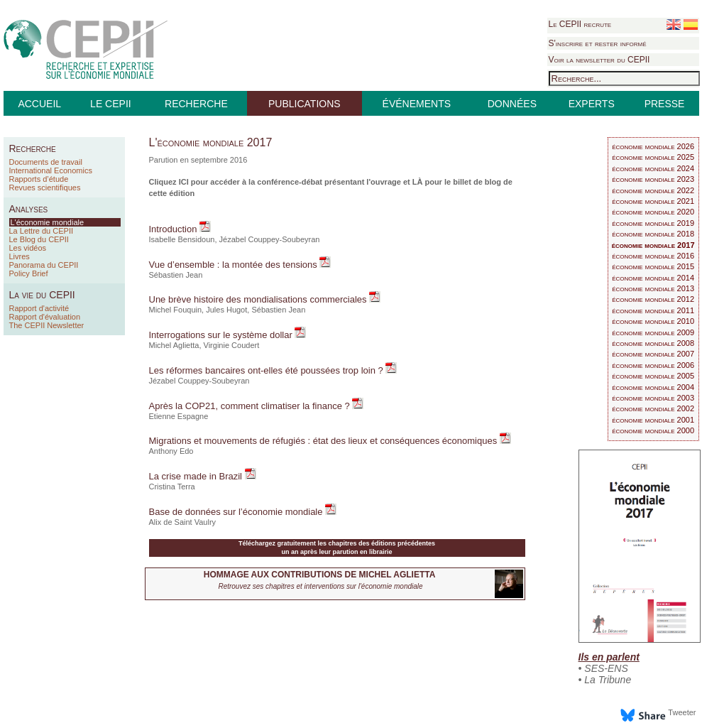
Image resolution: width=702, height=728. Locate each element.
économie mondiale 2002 (653, 408)
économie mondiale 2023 (653, 179)
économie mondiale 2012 (653, 299)
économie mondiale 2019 (653, 223)
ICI (184, 182)
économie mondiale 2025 (653, 157)
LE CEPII (111, 104)
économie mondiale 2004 (653, 387)
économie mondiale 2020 (653, 212)
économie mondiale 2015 (653, 266)
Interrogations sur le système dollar (222, 335)
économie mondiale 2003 (653, 398)
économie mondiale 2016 (653, 256)
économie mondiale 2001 (653, 420)
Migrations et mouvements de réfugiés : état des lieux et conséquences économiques (324, 441)
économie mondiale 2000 (653, 430)
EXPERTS (592, 104)
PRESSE (665, 104)
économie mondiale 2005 (653, 376)
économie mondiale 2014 (653, 278)
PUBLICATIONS (305, 104)
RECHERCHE (196, 104)
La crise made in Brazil (197, 476)
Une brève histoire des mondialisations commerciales (259, 299)
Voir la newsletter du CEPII (599, 60)
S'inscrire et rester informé (598, 43)
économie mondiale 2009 (653, 332)
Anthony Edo (171, 451)
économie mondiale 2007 (653, 354)
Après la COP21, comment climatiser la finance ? (251, 406)
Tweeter (682, 712)
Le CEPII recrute (580, 24)
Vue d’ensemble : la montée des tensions (235, 265)
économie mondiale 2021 (653, 201)
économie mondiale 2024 (653, 168)
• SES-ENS (603, 668)
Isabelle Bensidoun (182, 239)
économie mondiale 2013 (653, 288)
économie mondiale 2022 (653, 190)
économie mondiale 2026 (653, 146)
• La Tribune (605, 680)
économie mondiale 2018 (653, 234)
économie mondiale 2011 (653, 310)
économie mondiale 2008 (653, 343)
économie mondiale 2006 (653, 365)
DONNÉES (512, 104)
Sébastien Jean (176, 275)
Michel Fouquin (176, 310)
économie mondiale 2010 (653, 321)
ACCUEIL (39, 104)
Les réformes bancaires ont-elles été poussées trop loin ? (268, 370)
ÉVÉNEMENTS (417, 104)
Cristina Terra (172, 487)
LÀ (418, 182)
